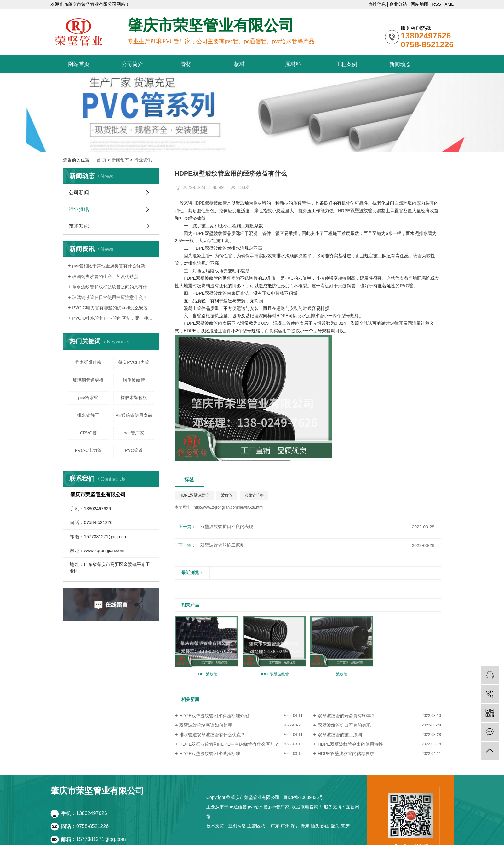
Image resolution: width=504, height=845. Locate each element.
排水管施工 (88, 415)
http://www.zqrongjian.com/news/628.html (229, 507)
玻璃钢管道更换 (88, 380)
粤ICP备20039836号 (303, 797)
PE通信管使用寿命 (134, 415)
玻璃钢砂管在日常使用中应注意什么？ (110, 297)
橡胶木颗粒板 (134, 398)
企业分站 (398, 4)
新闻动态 (400, 64)
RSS (436, 4)
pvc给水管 (258, 807)
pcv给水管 (88, 398)
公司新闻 (79, 192)
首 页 (101, 160)
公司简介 (132, 64)
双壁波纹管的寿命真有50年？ (347, 716)
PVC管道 (134, 450)
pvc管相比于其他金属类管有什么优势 (109, 266)
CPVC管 (88, 433)
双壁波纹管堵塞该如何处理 (206, 725)
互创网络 (237, 826)
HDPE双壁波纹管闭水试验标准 (210, 754)
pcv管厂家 (134, 433)
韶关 (335, 826)
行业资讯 (143, 160)
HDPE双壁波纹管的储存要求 (346, 754)
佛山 (325, 826)
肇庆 (345, 826)
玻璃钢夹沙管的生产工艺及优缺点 (105, 277)
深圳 (295, 826)
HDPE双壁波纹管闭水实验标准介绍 (214, 716)
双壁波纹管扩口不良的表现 (227, 527)
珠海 (305, 826)
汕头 (315, 826)
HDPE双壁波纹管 (194, 495)
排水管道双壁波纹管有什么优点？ (212, 735)
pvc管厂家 (279, 807)
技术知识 (79, 226)
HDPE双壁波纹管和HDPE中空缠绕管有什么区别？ (229, 744)
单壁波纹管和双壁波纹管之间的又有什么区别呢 (113, 287)
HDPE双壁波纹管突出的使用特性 (350, 744)
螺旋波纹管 (134, 380)
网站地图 (420, 4)
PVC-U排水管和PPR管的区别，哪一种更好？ (113, 318)
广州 (285, 826)
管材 (186, 64)
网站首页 (79, 64)
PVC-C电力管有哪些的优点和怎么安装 (110, 308)
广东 (275, 826)
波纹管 (227, 495)
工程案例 (346, 64)
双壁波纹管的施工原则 (222, 545)
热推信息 (377, 4)
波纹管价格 (254, 495)
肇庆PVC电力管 (134, 362)
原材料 (293, 64)
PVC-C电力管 (88, 450)
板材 (239, 64)
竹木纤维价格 (88, 362)
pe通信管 (238, 807)
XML (449, 4)
